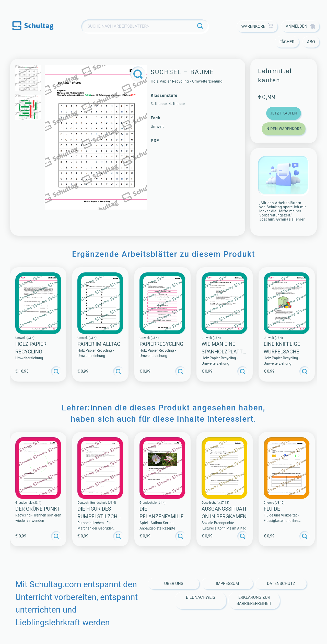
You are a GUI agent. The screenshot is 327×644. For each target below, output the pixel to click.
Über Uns (174, 584)
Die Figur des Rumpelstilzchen (99, 516)
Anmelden (300, 26)
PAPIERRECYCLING (161, 344)
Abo (311, 42)
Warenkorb (257, 26)
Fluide (272, 509)
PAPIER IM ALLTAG (99, 344)
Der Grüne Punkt (38, 509)
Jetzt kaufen (283, 113)
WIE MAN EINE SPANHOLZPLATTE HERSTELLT (224, 352)
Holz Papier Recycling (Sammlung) (31, 352)
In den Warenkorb (284, 129)
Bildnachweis (201, 597)
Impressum (227, 584)
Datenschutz (281, 584)
